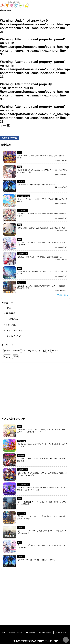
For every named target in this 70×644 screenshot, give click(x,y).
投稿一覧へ (63, 295)
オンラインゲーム (36, 351)
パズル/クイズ (22, 210)
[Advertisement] (25, 390)
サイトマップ (61, 632)
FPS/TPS (21, 182)
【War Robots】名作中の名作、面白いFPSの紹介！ (37, 185)
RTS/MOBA (12, 319)
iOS (24, 351)
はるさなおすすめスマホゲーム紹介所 (35, 641)
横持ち (7, 351)
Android (16, 351)
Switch (55, 351)
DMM (15, 356)
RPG (19, 153)
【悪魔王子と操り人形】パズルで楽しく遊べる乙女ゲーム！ (40, 257)
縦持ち (7, 357)
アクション (21, 283)
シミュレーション (24, 196)
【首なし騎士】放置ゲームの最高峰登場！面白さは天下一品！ (41, 228)
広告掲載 (31, 632)
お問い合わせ (45, 632)
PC (48, 351)
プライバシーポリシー (12, 632)
